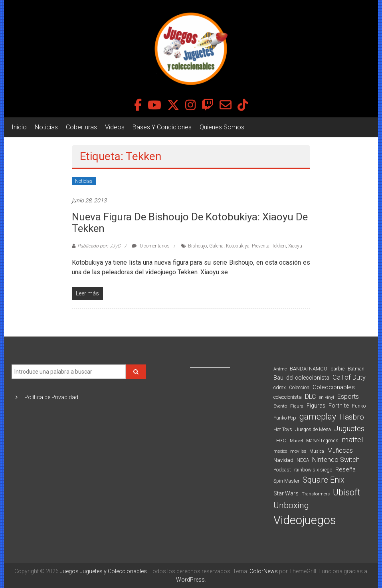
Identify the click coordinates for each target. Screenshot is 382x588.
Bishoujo (197, 246)
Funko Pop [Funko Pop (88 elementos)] (285, 418)
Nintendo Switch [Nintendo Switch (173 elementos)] (336, 460)
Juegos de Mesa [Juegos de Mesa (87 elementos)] (313, 430)
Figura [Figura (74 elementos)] (297, 406)
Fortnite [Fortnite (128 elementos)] (339, 406)
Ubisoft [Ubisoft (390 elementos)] (347, 492)
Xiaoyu (295, 246)
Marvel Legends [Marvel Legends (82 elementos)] (322, 441)
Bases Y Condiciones (162, 127)
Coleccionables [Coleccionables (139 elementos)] (334, 387)
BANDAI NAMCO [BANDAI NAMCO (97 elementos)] (309, 369)
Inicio (19, 127)
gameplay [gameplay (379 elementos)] (318, 417)
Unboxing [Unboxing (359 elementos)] (291, 505)
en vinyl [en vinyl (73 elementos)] (327, 397)
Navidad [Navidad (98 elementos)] (283, 460)
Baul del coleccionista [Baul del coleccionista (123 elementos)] (301, 378)
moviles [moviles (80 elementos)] (298, 451)
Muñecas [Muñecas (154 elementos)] (340, 450)
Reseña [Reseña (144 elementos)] (345, 469)
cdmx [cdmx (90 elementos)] (280, 387)
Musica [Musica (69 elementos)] (317, 451)
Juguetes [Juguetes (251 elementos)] (349, 429)
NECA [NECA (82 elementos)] (303, 460)
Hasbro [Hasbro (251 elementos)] (352, 417)
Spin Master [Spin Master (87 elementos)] (286, 481)
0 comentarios (151, 246)
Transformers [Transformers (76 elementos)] (316, 494)
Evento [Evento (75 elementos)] (280, 406)
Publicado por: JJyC (99, 246)
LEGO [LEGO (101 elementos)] (280, 441)
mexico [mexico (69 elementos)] (280, 451)
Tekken (279, 246)
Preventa (261, 246)
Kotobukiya (238, 246)
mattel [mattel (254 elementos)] (352, 440)
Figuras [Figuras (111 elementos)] (316, 406)
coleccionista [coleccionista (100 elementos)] (288, 397)
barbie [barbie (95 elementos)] (337, 369)
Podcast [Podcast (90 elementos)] (282, 470)
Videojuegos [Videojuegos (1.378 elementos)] (305, 520)
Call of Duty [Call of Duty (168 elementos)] (349, 377)
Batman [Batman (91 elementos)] (356, 369)
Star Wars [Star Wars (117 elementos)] (286, 493)
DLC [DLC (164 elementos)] (310, 397)
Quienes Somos (222, 127)
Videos (115, 127)
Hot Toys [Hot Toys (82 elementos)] (283, 430)
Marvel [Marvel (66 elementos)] (296, 441)
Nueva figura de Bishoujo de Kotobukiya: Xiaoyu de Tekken (190, 223)
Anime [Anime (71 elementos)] (280, 369)
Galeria (216, 246)
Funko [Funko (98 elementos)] (359, 406)
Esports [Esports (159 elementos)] (348, 397)
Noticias (46, 127)
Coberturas (81, 127)
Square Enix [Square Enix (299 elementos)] (324, 480)
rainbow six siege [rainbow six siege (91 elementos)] (313, 470)
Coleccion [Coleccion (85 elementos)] (299, 388)
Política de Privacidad (51, 397)
